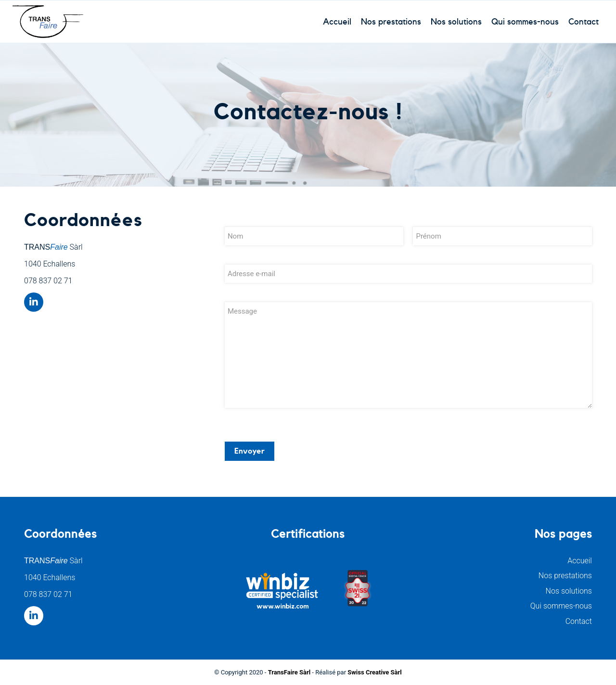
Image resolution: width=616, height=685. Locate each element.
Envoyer (250, 451)
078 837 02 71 (48, 281)
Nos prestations (565, 576)
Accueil (580, 561)
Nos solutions (569, 591)
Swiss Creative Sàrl (374, 672)
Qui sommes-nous (561, 606)
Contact (579, 621)
